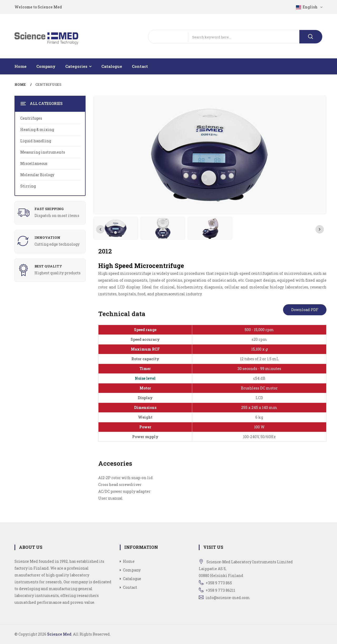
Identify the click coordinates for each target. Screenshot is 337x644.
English (309, 7)
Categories (76, 66)
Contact (140, 66)
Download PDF (305, 310)
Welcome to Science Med (38, 7)
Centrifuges (48, 84)
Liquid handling (36, 141)
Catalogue (112, 66)
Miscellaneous (34, 163)
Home (21, 66)
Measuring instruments (43, 152)
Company (46, 66)
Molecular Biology (37, 175)
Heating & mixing (37, 130)
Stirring (28, 186)
